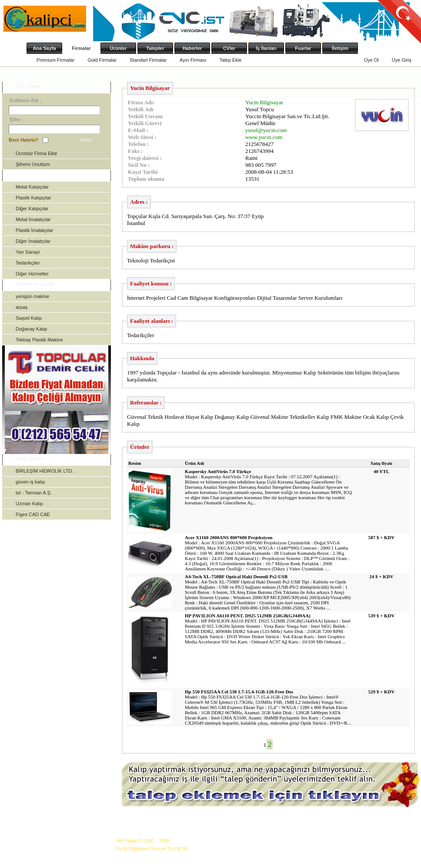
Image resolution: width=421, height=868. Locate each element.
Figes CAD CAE (33, 514)
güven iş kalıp (30, 482)
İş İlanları (266, 48)
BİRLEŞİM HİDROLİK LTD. (44, 471)
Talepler (155, 48)
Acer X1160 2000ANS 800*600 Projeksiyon (229, 537)
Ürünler (118, 48)
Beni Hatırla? (23, 140)
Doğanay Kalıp (31, 329)
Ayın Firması (193, 60)
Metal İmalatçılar (33, 219)
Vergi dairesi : (145, 158)
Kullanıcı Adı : (25, 100)
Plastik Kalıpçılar (33, 198)
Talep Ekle (231, 60)
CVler (229, 48)
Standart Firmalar (148, 60)
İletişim (340, 48)
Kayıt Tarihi (143, 172)
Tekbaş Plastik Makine (39, 340)
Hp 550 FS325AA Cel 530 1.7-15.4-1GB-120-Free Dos (239, 692)
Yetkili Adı (141, 109)
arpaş (22, 307)
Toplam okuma (146, 179)
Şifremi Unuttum (33, 164)
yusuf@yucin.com (266, 130)
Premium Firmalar (55, 60)
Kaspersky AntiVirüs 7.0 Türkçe (218, 471)
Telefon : (138, 144)
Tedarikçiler (28, 263)
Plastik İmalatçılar (34, 230)
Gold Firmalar (102, 60)
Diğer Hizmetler (32, 274)
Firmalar (81, 48)
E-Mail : (138, 130)
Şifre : (16, 119)
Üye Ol (371, 60)
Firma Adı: (141, 102)
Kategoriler (29, 175)
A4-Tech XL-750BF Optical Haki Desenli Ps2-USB (236, 576)
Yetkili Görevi (145, 123)
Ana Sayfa (44, 48)
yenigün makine (32, 296)
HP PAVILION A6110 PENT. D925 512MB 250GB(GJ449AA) (248, 616)
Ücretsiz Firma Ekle (36, 153)
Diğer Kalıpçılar (32, 209)
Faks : (135, 151)
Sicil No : (139, 165)
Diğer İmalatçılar (33, 241)
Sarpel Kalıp (29, 318)
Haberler (192, 48)
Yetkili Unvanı (145, 116)
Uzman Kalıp (29, 504)
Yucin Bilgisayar (264, 102)
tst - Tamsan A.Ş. (34, 493)
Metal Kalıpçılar (32, 187)
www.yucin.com (264, 137)
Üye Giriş (402, 60)
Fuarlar (303, 48)
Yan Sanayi (28, 252)
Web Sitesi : (142, 137)
